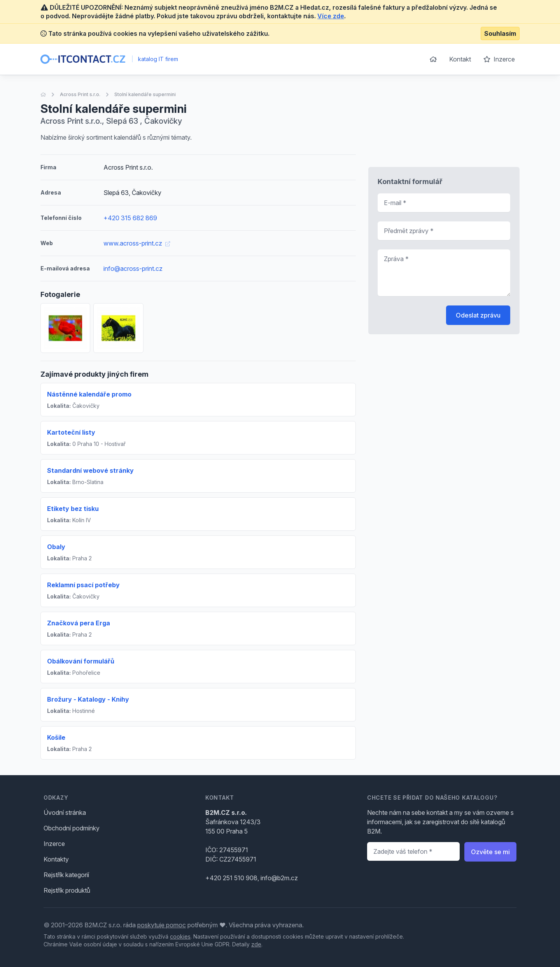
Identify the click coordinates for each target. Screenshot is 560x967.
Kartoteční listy (71, 432)
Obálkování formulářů (81, 661)
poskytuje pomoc (162, 925)
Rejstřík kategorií (66, 875)
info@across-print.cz (133, 269)
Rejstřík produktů (67, 890)
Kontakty (56, 859)
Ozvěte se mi (490, 852)
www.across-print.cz (137, 243)
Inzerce (499, 59)
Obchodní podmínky (72, 828)
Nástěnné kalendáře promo (89, 394)
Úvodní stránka (65, 813)
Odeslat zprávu (478, 315)
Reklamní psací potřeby (83, 585)
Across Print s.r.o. (80, 94)
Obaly (56, 547)
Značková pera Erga (79, 623)
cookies (180, 936)
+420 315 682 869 (130, 218)
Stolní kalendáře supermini (145, 94)
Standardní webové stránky (90, 470)
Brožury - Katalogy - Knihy (88, 699)
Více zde (331, 16)
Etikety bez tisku (73, 509)
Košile (56, 737)
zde (256, 944)
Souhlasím (500, 33)
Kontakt (460, 59)
